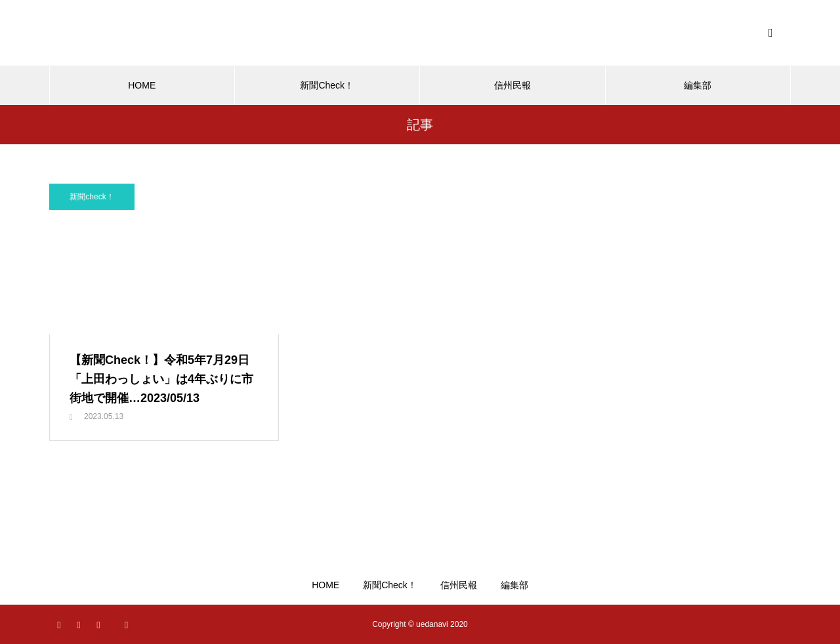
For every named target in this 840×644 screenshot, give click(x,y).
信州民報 (513, 85)
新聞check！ (92, 197)
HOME (142, 85)
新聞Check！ (327, 85)
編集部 (698, 85)
